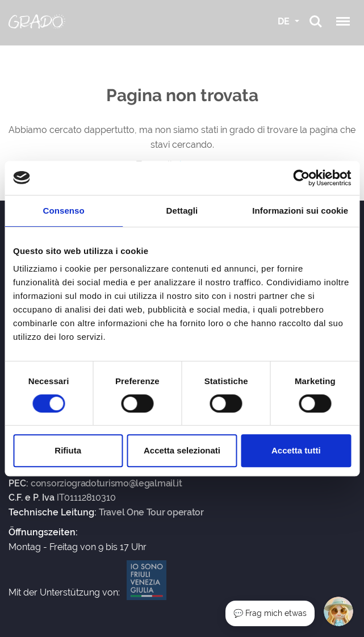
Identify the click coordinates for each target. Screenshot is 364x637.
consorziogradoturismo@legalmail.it (106, 484)
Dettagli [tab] (182, 211)
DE (285, 21)
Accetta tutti (296, 450)
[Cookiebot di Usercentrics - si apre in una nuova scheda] (301, 178)
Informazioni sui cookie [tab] (300, 211)
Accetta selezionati (182, 450)
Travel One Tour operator (151, 513)
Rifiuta (68, 450)
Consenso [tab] (64, 211)
